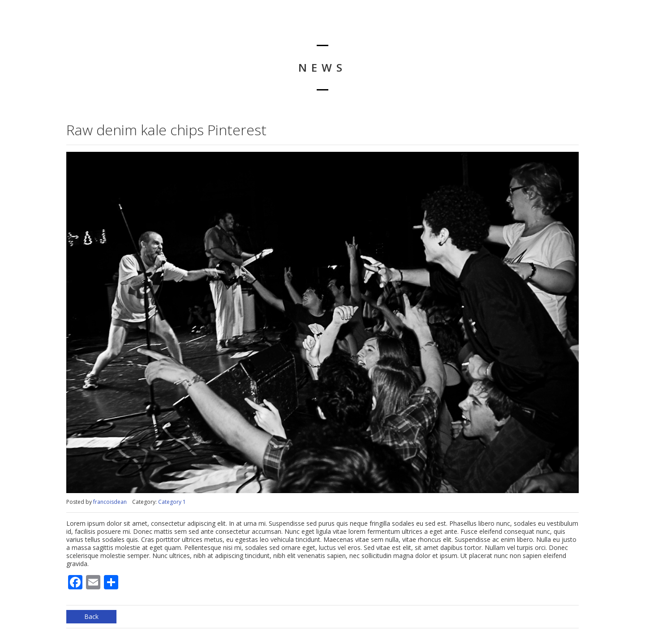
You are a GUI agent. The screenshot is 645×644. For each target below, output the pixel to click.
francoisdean (110, 502)
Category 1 (172, 502)
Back (91, 616)
